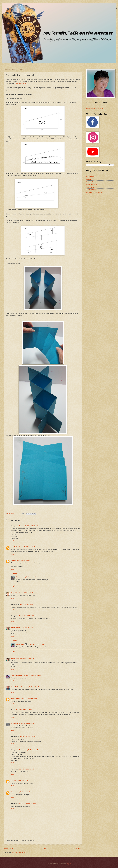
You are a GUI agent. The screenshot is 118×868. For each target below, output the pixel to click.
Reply (13, 541)
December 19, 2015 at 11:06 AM (29, 750)
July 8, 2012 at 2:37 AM (26, 604)
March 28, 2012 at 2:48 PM (22, 560)
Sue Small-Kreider (92, 184)
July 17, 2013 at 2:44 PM (28, 723)
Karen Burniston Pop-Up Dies (95, 109)
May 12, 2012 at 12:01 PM (29, 577)
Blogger (68, 864)
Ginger (18, 577)
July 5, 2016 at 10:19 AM (21, 780)
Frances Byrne (91, 177)
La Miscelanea (15, 723)
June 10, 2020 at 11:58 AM (22, 792)
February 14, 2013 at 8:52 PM (30, 687)
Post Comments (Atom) (19, 853)
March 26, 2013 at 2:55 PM (24, 710)
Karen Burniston (91, 174)
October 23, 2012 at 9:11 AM (36, 644)
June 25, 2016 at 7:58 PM (27, 769)
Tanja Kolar (14, 593)
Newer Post (9, 848)
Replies (15, 573)
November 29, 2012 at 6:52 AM (25, 658)
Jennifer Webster (91, 190)
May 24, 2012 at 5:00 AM (26, 593)
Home (43, 848)
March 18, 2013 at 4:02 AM (29, 698)
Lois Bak (89, 179)
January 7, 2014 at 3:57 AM (27, 737)
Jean (12, 792)
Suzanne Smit (90, 182)
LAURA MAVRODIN (17, 675)
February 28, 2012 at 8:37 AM (27, 547)
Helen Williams (16, 687)
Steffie (13, 627)
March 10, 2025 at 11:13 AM (28, 803)
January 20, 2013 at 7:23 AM (32, 675)
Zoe (12, 780)
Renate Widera (16, 698)
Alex (12, 560)
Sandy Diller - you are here (94, 193)
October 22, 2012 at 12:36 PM (28, 616)
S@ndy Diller (20, 644)
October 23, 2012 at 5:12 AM (24, 627)
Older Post (78, 848)
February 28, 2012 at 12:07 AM (28, 526)
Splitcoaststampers (21, 83)
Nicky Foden (90, 187)
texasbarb (14, 547)
